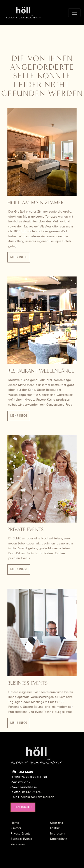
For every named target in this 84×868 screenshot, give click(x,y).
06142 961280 (32, 792)
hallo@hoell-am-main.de (38, 797)
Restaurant (18, 844)
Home (15, 823)
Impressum (58, 834)
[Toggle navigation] (74, 13)
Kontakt (55, 828)
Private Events (20, 834)
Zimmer (16, 828)
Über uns (56, 823)
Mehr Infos (19, 257)
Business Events (21, 839)
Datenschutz (58, 839)
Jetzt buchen (23, 807)
